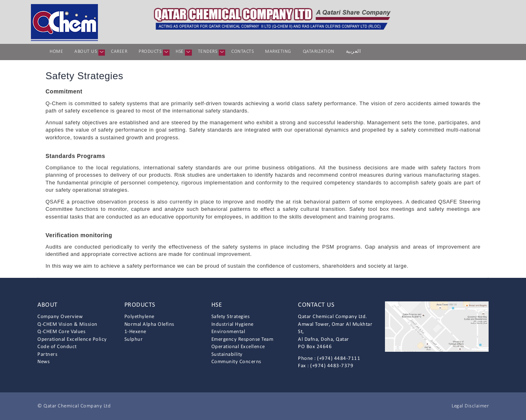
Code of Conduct (57, 347)
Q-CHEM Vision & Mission (67, 324)
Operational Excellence (238, 347)
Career (119, 52)
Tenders (211, 52)
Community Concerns (236, 362)
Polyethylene (139, 317)
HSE (183, 52)
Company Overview (60, 317)
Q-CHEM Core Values (61, 332)
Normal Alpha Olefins (149, 324)
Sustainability (227, 354)
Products (153, 52)
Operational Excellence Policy (72, 339)
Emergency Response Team (242, 339)
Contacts (242, 52)
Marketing (278, 52)
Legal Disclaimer (470, 406)
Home (56, 52)
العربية (353, 52)
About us (88, 52)
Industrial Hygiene (233, 324)
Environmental (228, 332)
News (43, 362)
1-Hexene (135, 332)
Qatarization (319, 52)
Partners (47, 354)
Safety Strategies (231, 317)
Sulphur (134, 339)
